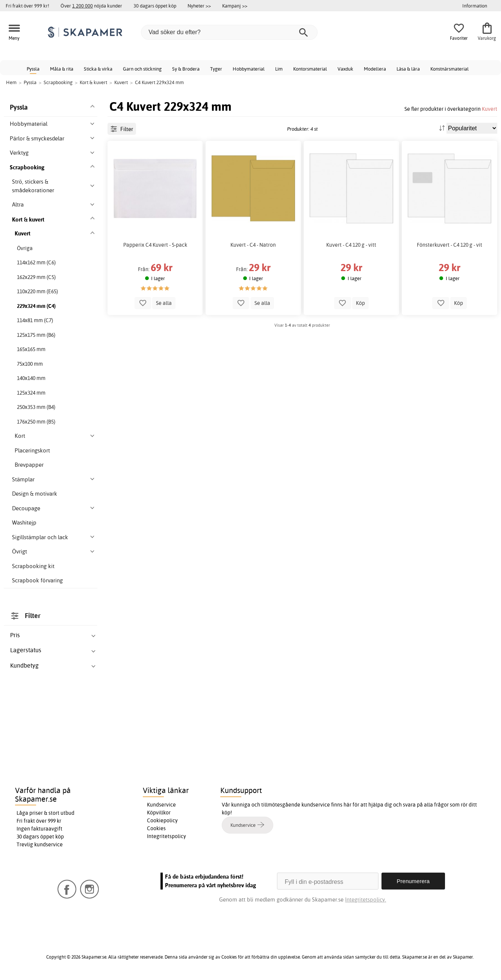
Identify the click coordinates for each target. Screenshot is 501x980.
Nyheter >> (199, 6)
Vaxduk (345, 69)
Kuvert (490, 109)
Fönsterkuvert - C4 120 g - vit (450, 245)
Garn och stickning (142, 69)
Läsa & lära (408, 69)
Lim (279, 69)
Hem (11, 82)
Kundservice (161, 805)
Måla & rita (62, 69)
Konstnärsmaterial (450, 69)
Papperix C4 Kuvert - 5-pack (155, 245)
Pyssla (33, 69)
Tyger (216, 69)
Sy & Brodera (186, 69)
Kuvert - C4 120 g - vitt (351, 245)
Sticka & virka (98, 69)
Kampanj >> (235, 6)
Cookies (156, 828)
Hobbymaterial (249, 69)
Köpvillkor (159, 813)
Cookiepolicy (162, 820)
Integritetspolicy (166, 836)
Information (475, 6)
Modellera (375, 69)
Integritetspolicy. (366, 899)
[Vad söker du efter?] (229, 32)
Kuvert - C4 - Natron (253, 245)
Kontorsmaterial (310, 69)
